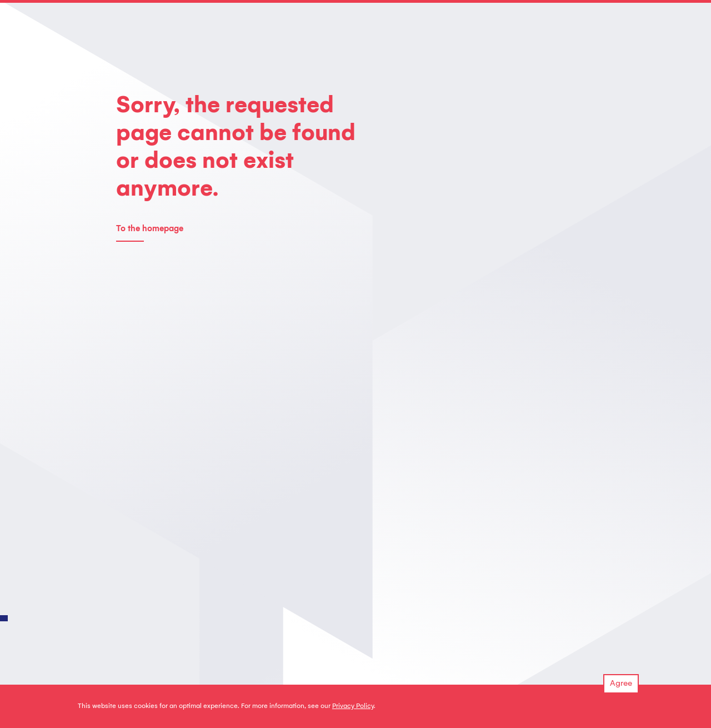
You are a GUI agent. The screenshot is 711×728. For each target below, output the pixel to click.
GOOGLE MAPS (590, 456)
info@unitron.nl (411, 538)
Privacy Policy (353, 706)
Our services (137, 639)
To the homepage (150, 229)
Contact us (135, 439)
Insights (395, 639)
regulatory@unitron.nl (424, 456)
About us (219, 639)
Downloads (313, 639)
